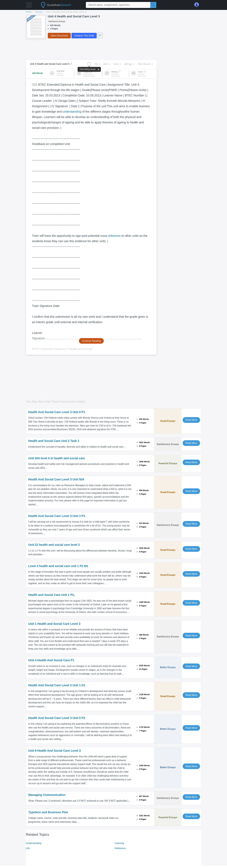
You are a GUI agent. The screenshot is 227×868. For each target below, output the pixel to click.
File (97, 64)
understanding (72, 112)
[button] (29, 6)
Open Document (59, 36)
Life (28, 848)
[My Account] (198, 5)
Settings (129, 64)
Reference (120, 848)
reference (114, 236)
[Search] (153, 5)
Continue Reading (91, 341)
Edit (107, 64)
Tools (117, 64)
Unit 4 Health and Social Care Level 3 (66, 12)
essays (39, 12)
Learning (119, 843)
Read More (191, 420)
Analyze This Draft (84, 36)
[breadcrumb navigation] (114, 12)
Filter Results (145, 64)
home (29, 12)
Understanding (34, 843)
